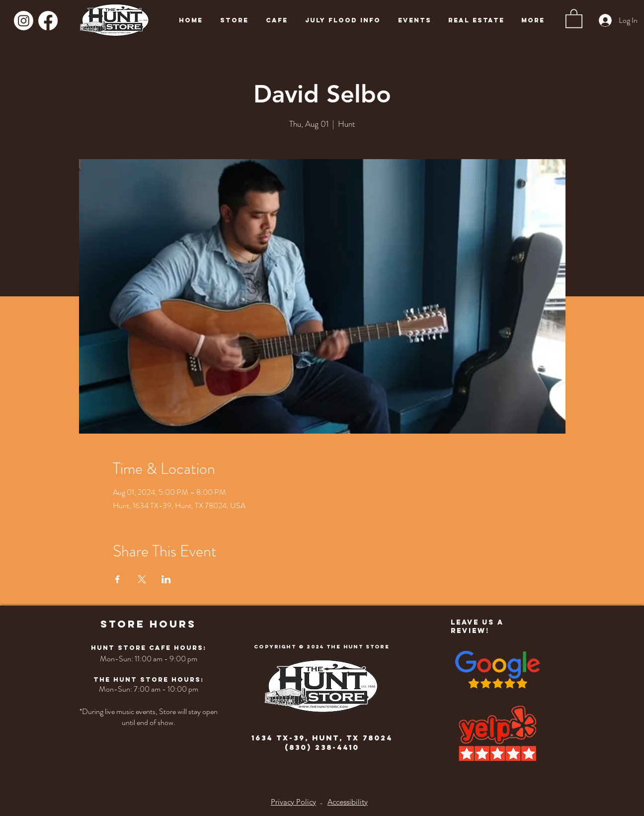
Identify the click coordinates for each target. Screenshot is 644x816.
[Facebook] (48, 21)
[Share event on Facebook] (118, 579)
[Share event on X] (142, 579)
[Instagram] (24, 21)
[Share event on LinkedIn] (166, 579)
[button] (574, 18)
